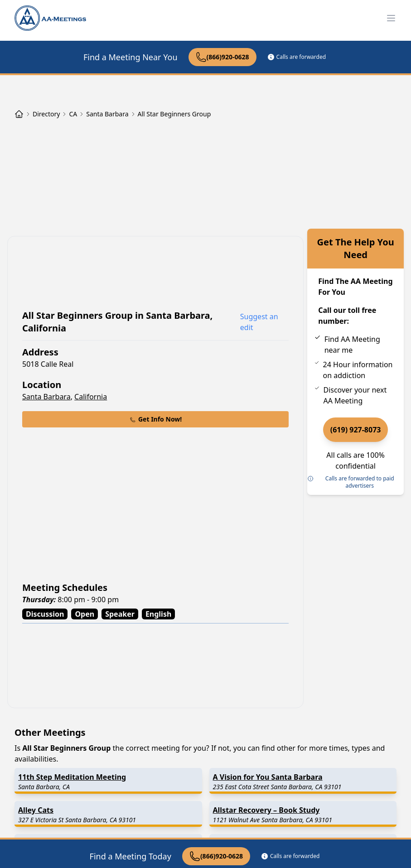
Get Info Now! (155, 419)
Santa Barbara (46, 397)
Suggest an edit (259, 322)
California (91, 397)
